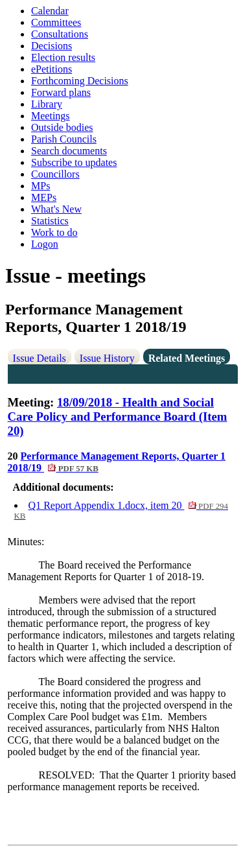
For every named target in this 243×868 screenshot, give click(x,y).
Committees (56, 22)
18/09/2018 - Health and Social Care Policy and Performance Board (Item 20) (118, 416)
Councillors (55, 174)
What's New (56, 209)
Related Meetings (187, 358)
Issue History (107, 358)
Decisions (52, 46)
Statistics (50, 221)
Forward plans (61, 92)
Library (47, 104)
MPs (40, 186)
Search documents (69, 151)
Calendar (50, 11)
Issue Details (40, 358)
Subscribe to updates (74, 162)
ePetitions (52, 69)
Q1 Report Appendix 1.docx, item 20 (121, 510)
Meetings (51, 116)
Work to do (54, 232)
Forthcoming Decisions (80, 81)
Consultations (60, 34)
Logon (45, 244)
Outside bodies (62, 127)
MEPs (44, 197)
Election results (63, 57)
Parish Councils (64, 139)
